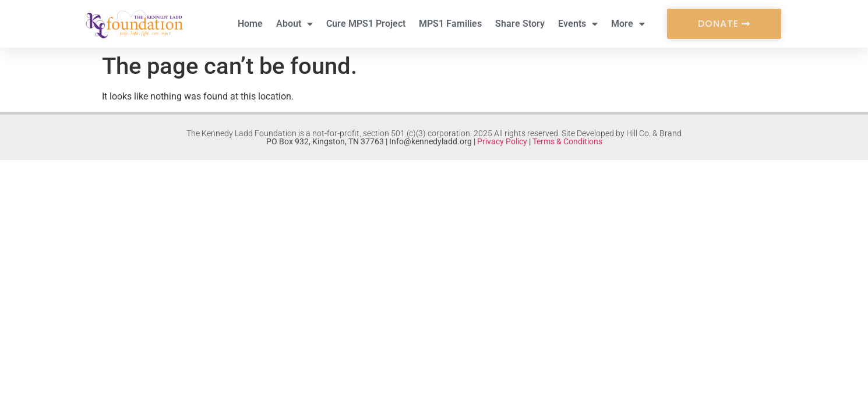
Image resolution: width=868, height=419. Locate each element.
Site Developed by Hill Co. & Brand (622, 133)
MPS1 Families (450, 24)
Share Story (520, 24)
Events (578, 24)
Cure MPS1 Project (366, 24)
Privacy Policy (502, 141)
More (628, 24)
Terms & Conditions (567, 141)
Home (250, 24)
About (294, 24)
